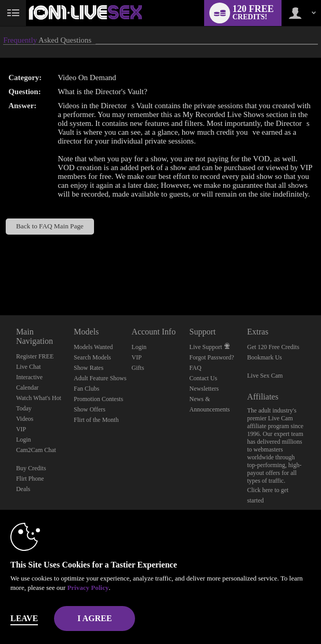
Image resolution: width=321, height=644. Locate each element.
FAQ (196, 368)
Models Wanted (93, 347)
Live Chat (29, 367)
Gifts (138, 368)
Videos (25, 419)
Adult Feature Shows (100, 378)
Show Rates (89, 368)
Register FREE (35, 356)
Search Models (92, 357)
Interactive (29, 377)
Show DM (0, 276)
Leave (24, 618)
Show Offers (90, 409)
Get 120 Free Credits (273, 347)
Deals (23, 489)
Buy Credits (31, 468)
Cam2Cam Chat (36, 450)
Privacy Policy (88, 588)
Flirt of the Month (96, 420)
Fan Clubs (86, 389)
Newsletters (204, 389)
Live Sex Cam (265, 376)
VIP (21, 429)
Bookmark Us (265, 357)
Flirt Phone (30, 479)
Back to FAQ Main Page (50, 226)
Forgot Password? (212, 357)
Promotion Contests (98, 399)
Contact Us (204, 378)
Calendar (27, 388)
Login (24, 440)
